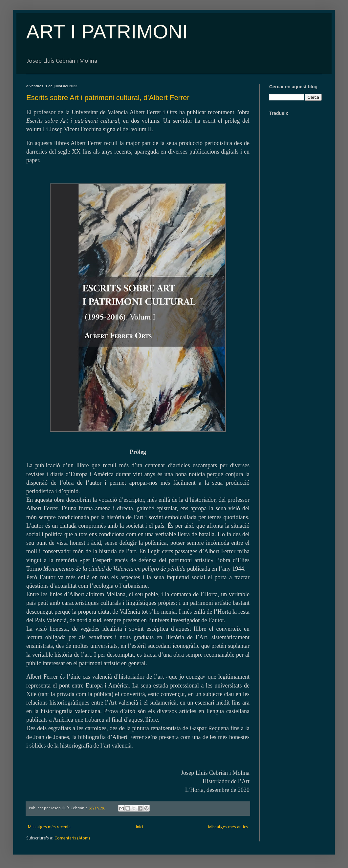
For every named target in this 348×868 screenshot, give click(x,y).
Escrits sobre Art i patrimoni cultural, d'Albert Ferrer (108, 98)
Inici (140, 827)
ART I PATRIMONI (107, 32)
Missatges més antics (228, 827)
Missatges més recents (49, 827)
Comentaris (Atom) (72, 838)
